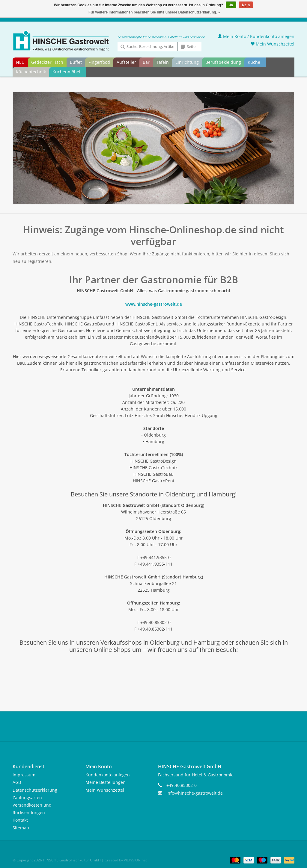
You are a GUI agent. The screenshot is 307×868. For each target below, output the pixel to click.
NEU (20, 62)
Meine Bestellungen (106, 782)
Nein (246, 5)
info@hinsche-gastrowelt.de (195, 793)
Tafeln (162, 62)
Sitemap (21, 828)
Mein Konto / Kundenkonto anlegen (256, 36)
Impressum (24, 775)
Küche (254, 62)
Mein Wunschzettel (272, 44)
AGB (17, 782)
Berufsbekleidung (223, 62)
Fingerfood (99, 62)
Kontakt (20, 820)
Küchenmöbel (66, 72)
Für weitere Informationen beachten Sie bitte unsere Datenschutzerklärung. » (154, 12)
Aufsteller (126, 62)
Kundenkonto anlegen (108, 775)
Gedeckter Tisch (47, 62)
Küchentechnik (31, 72)
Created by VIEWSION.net (126, 860)
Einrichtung (187, 62)
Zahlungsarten (27, 797)
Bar (146, 62)
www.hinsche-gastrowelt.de (154, 304)
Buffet (76, 62)
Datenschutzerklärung (35, 790)
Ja (231, 5)
